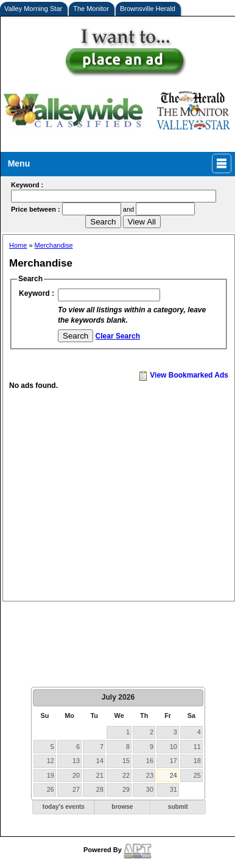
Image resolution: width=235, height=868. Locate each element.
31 (174, 789)
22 (126, 775)
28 (100, 789)
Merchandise (54, 245)
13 (76, 761)
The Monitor (91, 9)
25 (197, 775)
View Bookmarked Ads (183, 375)
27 (76, 789)
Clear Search (118, 336)
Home (18, 245)
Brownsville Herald (148, 9)
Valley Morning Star (33, 9)
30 (150, 789)
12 (51, 761)
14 (100, 761)
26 (51, 789)
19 (51, 775)
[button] (63, 807)
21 (100, 775)
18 (197, 761)
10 (174, 747)
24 (174, 775)
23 (150, 775)
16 (150, 761)
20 (76, 775)
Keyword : (37, 293)
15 (126, 761)
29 (126, 789)
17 (174, 761)
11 (197, 747)
